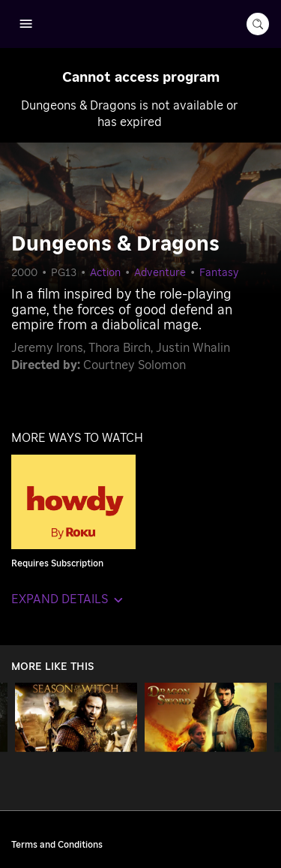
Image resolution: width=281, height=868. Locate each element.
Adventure (160, 273)
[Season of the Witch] (76, 717)
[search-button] (258, 24)
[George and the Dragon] (206, 717)
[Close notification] (254, 75)
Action (105, 273)
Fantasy (219, 273)
